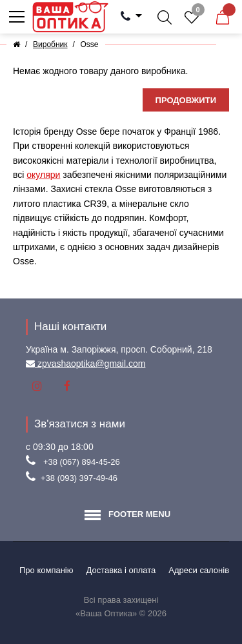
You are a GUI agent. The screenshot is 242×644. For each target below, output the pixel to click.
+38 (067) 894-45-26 (82, 462)
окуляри (43, 175)
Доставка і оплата (121, 570)
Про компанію (46, 570)
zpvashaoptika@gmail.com (90, 364)
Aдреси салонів (199, 570)
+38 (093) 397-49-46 (79, 478)
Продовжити (186, 100)
